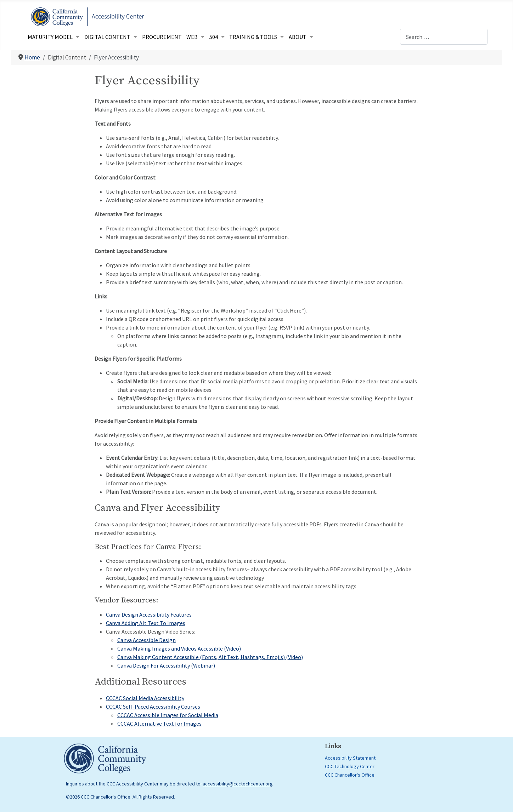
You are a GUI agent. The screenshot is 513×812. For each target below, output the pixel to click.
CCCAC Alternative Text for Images (159, 724)
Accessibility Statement (350, 758)
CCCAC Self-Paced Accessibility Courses (153, 707)
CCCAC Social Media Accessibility (145, 698)
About (298, 37)
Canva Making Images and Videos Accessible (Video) (179, 648)
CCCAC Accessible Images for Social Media (168, 715)
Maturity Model (50, 37)
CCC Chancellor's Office (350, 775)
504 (214, 37)
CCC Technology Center (350, 766)
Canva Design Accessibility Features (149, 614)
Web (192, 37)
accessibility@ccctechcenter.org (238, 784)
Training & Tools (253, 37)
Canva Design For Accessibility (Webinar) (166, 665)
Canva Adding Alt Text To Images (146, 623)
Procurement (162, 37)
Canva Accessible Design (146, 640)
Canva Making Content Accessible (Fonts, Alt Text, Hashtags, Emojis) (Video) (210, 657)
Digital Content (107, 37)
